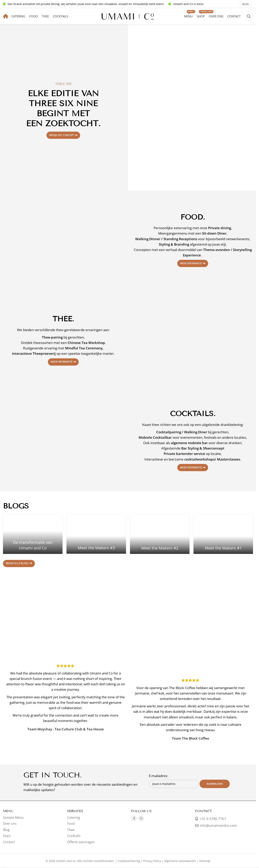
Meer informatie (193, 263)
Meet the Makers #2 (160, 548)
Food (71, 824)
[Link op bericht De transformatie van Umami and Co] (33, 534)
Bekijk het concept (63, 135)
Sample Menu (13, 818)
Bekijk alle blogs (19, 563)
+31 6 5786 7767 (213, 819)
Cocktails (74, 836)
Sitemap (205, 861)
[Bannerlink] (193, 107)
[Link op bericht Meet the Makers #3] (96, 534)
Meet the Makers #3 (96, 548)
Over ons (10, 824)
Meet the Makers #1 (223, 548)
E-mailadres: (158, 776)
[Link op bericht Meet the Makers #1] (223, 534)
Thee (71, 830)
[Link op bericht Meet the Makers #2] (160, 534)
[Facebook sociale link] (134, 818)
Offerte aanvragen (81, 842)
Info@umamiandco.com (218, 825)
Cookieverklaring (129, 861)
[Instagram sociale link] (141, 818)
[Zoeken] (249, 16)
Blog (6, 830)
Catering (74, 818)
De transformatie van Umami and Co (33, 545)
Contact (9, 842)
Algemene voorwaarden (180, 861)
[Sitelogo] (128, 16)
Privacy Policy (152, 861)
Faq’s (7, 836)
